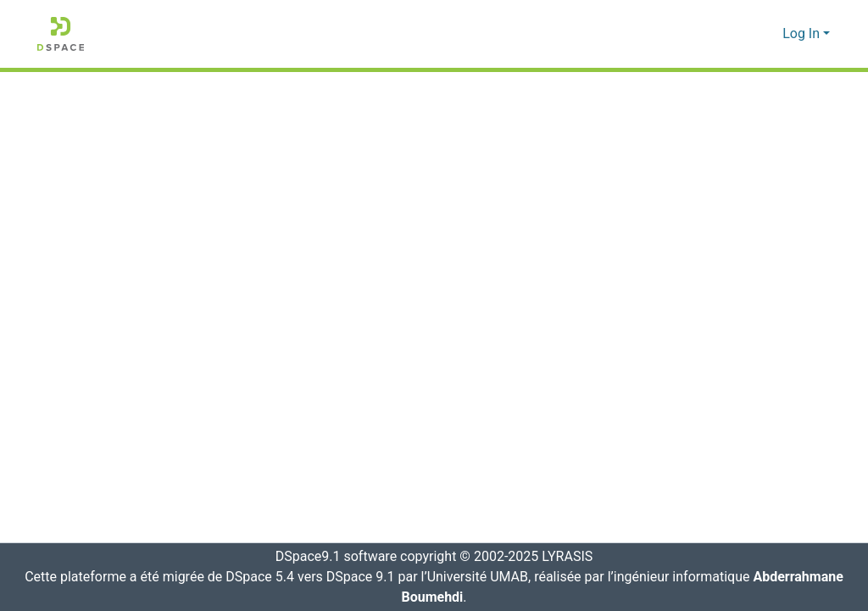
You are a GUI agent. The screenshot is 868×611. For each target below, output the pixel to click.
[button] (61, 34)
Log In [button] (803, 34)
